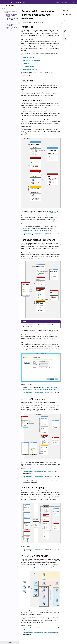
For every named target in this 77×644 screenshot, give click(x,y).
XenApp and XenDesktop (29, 6)
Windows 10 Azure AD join (30, 69)
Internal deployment (28, 58)
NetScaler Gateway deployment (31, 61)
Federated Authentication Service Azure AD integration (13, 24)
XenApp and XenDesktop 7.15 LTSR (43, 6)
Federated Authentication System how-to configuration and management (12, 29)
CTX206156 (53, 213)
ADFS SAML (26, 64)
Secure (53, 6)
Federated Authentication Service (11, 12)
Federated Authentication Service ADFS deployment (13, 20)
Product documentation (17, 2)
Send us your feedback (66, 38)
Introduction (66, 18)
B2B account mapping (29, 66)
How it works (65, 22)
